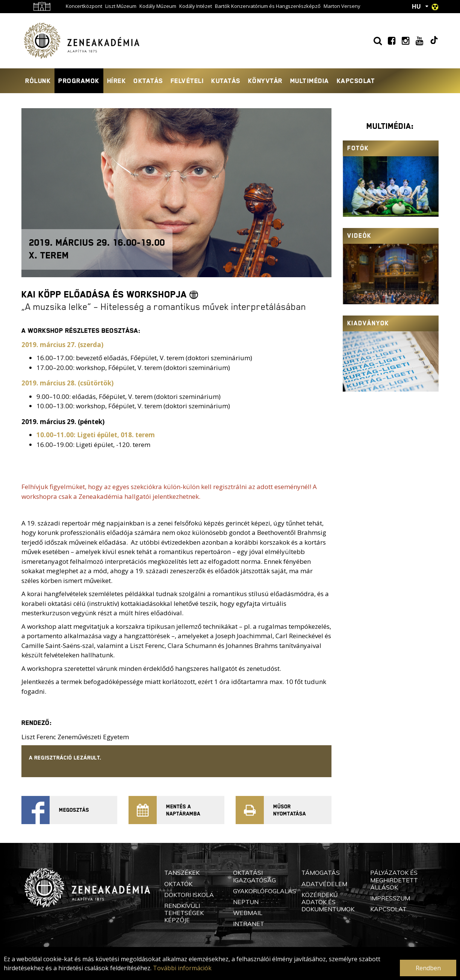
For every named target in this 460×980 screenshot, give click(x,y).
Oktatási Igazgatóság (254, 876)
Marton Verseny (342, 6)
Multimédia (310, 81)
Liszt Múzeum (121, 6)
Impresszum (390, 898)
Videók (359, 236)
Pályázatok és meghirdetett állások (394, 880)
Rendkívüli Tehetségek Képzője (184, 913)
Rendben (428, 968)
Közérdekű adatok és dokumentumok (328, 902)
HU (416, 6)
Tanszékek (182, 873)
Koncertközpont (84, 6)
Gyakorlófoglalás (265, 891)
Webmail (248, 913)
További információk (182, 968)
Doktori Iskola (189, 895)
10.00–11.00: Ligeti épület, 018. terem (96, 435)
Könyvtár (265, 81)
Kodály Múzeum (158, 6)
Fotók (358, 148)
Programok (79, 81)
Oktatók (178, 884)
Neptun (246, 902)
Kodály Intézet (196, 6)
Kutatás (226, 81)
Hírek (117, 81)
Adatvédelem (324, 884)
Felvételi (187, 81)
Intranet (249, 924)
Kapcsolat (356, 81)
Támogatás (321, 873)
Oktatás (148, 81)
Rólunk (38, 81)
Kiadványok (368, 323)
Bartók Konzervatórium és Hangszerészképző (268, 6)
